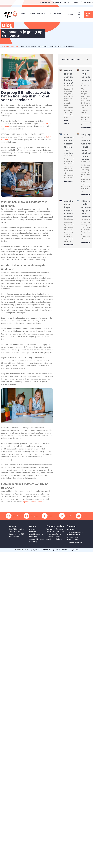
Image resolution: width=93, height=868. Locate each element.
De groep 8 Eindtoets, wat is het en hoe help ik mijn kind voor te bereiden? (86, 147)
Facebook (49, 516)
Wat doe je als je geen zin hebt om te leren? (69, 77)
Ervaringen (33, 537)
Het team (33, 532)
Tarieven (70, 15)
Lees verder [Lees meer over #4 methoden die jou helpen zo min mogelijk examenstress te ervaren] (69, 245)
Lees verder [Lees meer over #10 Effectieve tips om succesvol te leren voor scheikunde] (69, 181)
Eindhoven (70, 542)
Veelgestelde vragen (36, 539)
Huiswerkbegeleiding (37, 14)
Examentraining (56, 14)
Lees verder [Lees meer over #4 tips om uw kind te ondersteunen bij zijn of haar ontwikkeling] (86, 242)
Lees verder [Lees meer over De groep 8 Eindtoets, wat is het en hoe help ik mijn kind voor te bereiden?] (86, 194)
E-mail (82, 516)
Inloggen (75, 2)
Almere (78, 537)
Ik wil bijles (88, 15)
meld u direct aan (39, 502)
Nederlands (60, 532)
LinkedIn (66, 516)
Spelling (49, 539)
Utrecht (69, 540)
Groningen (79, 532)
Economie (59, 529)
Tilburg (78, 535)
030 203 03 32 (87, 2)
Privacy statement (61, 550)
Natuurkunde (51, 534)
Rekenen (50, 537)
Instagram (31, 516)
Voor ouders (15, 46)
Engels (58, 534)
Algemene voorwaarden (40, 550)
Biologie (59, 539)
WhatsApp (13, 516)
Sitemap (75, 550)
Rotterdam (71, 535)
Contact (66, 2)
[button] (87, 59)
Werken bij (57, 2)
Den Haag (70, 537)
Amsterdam (71, 532)
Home (3, 46)
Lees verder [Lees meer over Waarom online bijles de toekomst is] (86, 128)
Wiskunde (50, 529)
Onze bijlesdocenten (37, 534)
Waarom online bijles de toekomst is (86, 77)
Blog (8, 46)
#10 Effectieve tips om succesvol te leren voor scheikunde (70, 144)
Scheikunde (51, 532)
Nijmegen (79, 542)
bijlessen (26, 502)
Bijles (23, 14)
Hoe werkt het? (46, 2)
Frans (58, 537)
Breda (77, 540)
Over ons (79, 14)
